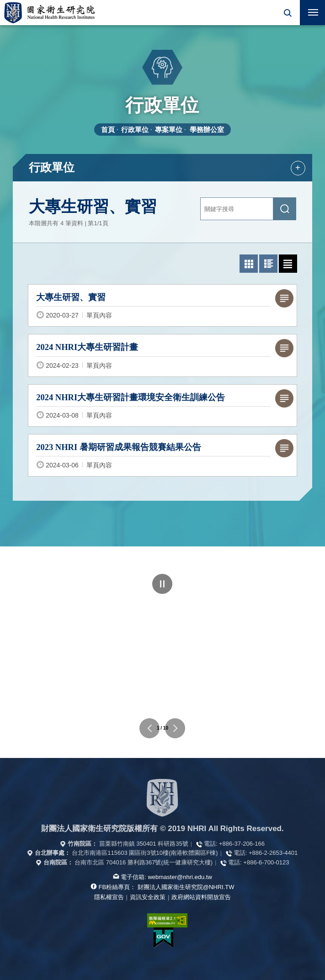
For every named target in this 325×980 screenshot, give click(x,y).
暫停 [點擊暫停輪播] (162, 584)
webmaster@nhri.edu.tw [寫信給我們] (180, 877)
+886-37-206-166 (242, 844)
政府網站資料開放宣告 (201, 897)
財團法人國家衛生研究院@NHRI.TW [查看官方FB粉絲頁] (186, 887)
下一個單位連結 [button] (175, 728)
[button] (287, 13)
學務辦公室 (207, 130)
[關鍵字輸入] (237, 209)
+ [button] (298, 168)
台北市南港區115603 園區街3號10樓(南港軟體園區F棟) (145, 853)
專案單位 (169, 130)
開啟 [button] (287, 13)
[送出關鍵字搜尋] (285, 209)
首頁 (108, 130)
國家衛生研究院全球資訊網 (49, 13)
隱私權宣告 (109, 897)
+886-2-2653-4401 (273, 853)
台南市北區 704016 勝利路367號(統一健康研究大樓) (144, 862)
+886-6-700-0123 (266, 862)
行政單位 (135, 130)
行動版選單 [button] (309, 10)
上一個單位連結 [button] (149, 728)
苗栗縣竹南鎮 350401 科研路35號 (144, 844)
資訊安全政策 (148, 897)
